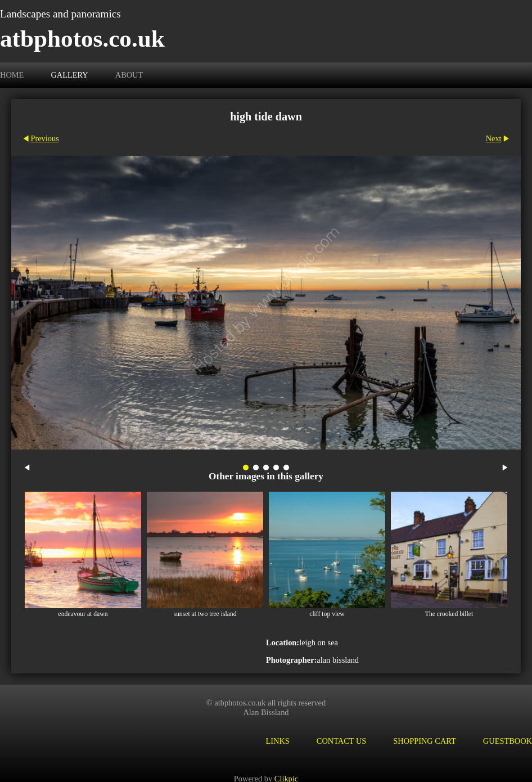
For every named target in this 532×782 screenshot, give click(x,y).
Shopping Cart (425, 741)
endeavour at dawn (83, 614)
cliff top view (327, 614)
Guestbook (508, 741)
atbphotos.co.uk (82, 39)
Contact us (342, 741)
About (129, 75)
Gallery (69, 75)
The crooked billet (449, 614)
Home (12, 75)
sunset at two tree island (205, 614)
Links (277, 741)
